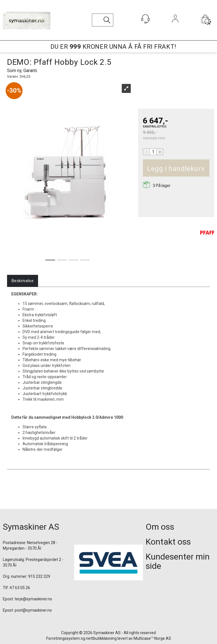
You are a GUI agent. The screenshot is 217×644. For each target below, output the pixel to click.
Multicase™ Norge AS (152, 638)
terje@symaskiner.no (33, 599)
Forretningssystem (63, 638)
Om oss (160, 527)
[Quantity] (153, 152)
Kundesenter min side (178, 561)
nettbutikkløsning (101, 638)
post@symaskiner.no (33, 610)
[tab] (23, 281)
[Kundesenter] (145, 19)
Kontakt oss (168, 542)
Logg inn (175, 26)
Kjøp (207, 169)
